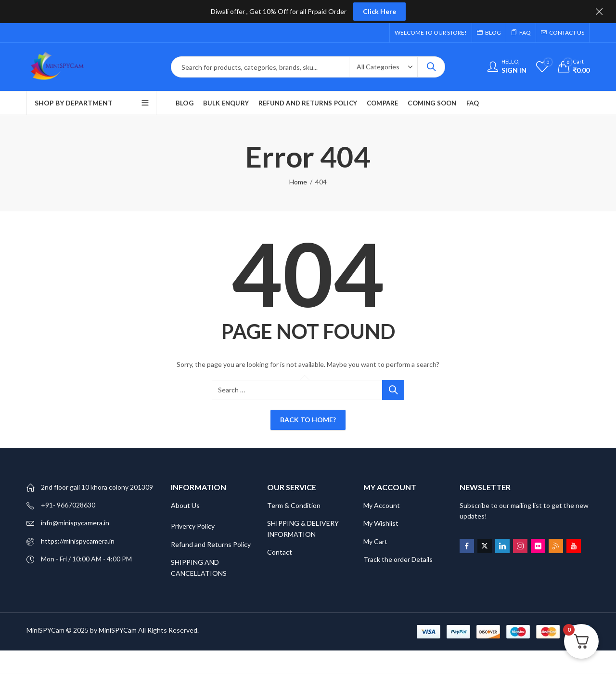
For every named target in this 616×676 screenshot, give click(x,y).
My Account (382, 505)
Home (298, 182)
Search (431, 67)
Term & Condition (294, 505)
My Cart (376, 541)
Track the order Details (398, 559)
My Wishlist (381, 523)
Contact (280, 552)
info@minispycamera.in (75, 523)
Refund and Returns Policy (211, 544)
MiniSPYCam (118, 630)
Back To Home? (308, 420)
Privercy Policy (193, 526)
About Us (185, 505)
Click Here (379, 11)
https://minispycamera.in (78, 541)
